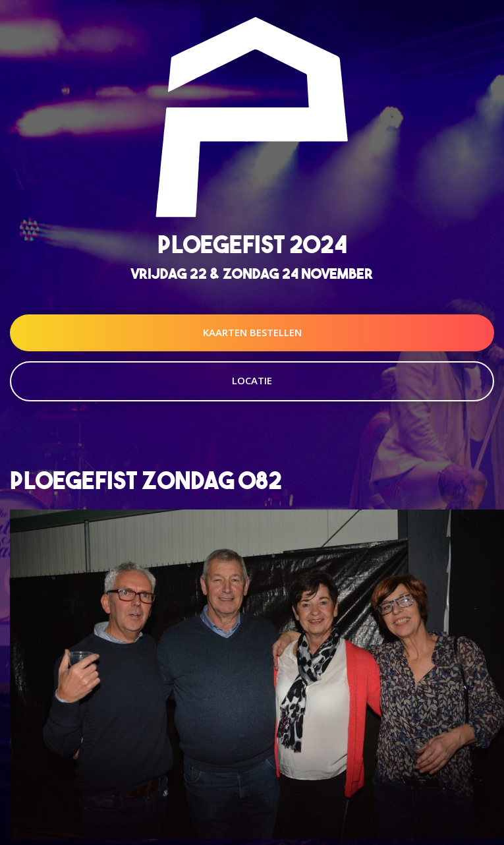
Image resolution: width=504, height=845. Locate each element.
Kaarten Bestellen (252, 332)
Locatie (252, 380)
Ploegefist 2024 (252, 244)
